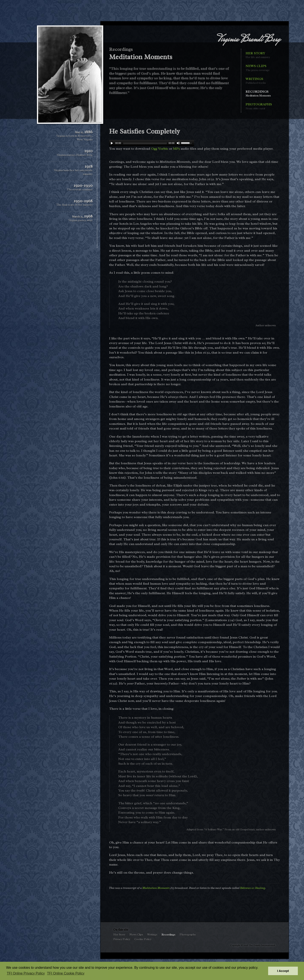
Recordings (259, 94)
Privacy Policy (122, 939)
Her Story (259, 55)
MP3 (176, 149)
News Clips (259, 68)
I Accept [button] (283, 971)
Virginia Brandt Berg (249, 40)
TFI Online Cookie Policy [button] (66, 973)
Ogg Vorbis (160, 149)
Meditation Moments (156, 888)
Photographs (259, 106)
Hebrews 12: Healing (253, 888)
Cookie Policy (143, 939)
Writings (259, 81)
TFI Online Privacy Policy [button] (26, 973)
